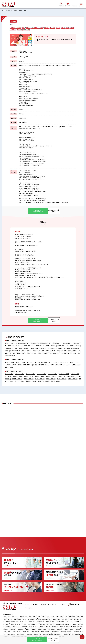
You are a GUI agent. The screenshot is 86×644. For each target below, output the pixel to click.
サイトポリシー (30, 609)
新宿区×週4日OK (27, 351)
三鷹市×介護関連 (28, 379)
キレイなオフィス (37, 28)
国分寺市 (71, 618)
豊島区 (70, 617)
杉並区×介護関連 (13, 377)
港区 (13, 617)
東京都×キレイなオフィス (31, 630)
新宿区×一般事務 (10, 362)
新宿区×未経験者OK (10, 343)
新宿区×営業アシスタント (25, 365)
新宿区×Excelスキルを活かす (56, 348)
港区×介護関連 (9, 374)
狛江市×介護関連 (19, 381)
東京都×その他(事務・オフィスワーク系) (64, 622)
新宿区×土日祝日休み (39, 351)
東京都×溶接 (25, 627)
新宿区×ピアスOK (51, 346)
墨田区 (30, 617)
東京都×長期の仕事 (76, 628)
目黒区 (43, 617)
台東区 (26, 617)
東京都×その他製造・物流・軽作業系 (67, 627)
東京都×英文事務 (41, 622)
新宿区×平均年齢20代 (44, 353)
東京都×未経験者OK (39, 628)
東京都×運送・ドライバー (45, 627)
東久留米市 (10, 620)
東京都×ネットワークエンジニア (71, 623)
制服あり (44, 28)
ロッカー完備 (56, 28)
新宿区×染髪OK (40, 346)
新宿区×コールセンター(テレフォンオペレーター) (55, 362)
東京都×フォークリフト (34, 627)
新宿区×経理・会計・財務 (34, 362)
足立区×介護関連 (35, 377)
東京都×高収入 (58, 628)
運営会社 (43, 605)
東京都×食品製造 (68, 625)
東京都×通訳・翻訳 (50, 622)
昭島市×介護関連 (50, 379)
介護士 (27, 11)
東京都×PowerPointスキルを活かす (14, 633)
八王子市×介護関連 (69, 377)
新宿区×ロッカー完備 (11, 348)
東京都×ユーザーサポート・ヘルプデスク (18, 625)
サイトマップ (52, 605)
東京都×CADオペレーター (33, 625)
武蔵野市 (35, 618)
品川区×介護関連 (41, 374)
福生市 (76, 618)
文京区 (21, 617)
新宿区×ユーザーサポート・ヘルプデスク (67, 365)
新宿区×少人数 (21, 353)
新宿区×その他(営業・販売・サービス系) (44, 365)
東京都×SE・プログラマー (57, 623)
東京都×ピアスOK (6, 632)
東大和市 (4, 620)
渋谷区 (57, 617)
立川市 (30, 618)
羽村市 (20, 620)
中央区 (9, 617)
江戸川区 (20, 618)
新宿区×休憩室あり (24, 348)
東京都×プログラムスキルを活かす (44, 633)
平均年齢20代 (19, 30)
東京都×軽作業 (55, 627)
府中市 (49, 618)
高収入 (24, 28)
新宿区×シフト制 (51, 351)
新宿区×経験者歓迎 (23, 343)
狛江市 (80, 618)
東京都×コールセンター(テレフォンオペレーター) (16, 622)
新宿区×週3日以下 (15, 351)
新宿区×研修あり (67, 343)
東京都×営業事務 (57, 620)
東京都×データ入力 (32, 622)
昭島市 (53, 618)
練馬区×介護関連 (24, 377)
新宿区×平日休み (62, 351)
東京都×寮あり (60, 630)
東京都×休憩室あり (45, 632)
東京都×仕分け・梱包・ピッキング (13, 627)
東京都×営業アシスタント (16, 623)
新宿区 (22, 11)
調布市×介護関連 (61, 379)
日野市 (66, 618)
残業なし (72, 28)
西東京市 (24, 620)
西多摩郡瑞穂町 (31, 620)
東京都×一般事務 (48, 620)
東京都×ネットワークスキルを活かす (60, 633)
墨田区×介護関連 (30, 374)
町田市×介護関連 (72, 379)
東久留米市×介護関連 (44, 381)
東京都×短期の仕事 (66, 628)
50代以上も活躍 (32, 30)
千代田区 (4, 617)
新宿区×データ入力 (75, 362)
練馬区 (7, 618)
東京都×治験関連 (21, 628)
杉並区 (66, 617)
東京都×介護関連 (30, 628)
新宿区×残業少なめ (29, 346)
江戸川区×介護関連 (57, 377)
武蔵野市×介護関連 (17, 379)
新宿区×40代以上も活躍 (70, 353)
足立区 (11, 618)
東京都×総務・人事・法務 (67, 620)
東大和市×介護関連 (31, 381)
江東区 (35, 617)
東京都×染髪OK (78, 630)
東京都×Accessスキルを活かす (29, 633)
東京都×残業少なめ (42, 630)
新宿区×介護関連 (19, 374)
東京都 (17, 11)
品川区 (39, 617)
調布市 (57, 618)
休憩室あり (49, 28)
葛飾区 (15, 618)
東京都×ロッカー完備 (35, 632)
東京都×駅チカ (21, 630)
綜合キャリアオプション (7, 11)
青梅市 (44, 618)
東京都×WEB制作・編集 (45, 623)
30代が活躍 (25, 30)
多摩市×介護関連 (56, 381)
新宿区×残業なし (73, 351)
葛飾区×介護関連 (46, 377)
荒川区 (78, 617)
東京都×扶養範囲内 (69, 630)
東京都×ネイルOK (25, 632)
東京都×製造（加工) (59, 625)
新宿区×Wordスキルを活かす (39, 348)
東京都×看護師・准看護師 (11, 628)
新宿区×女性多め (32, 353)
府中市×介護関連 (39, 379)
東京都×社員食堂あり (55, 632)
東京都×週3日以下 (73, 633)
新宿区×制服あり (56, 343)
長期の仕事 (29, 28)
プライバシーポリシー (32, 605)
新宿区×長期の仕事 (45, 343)
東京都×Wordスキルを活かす (67, 632)
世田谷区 (52, 617)
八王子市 (25, 618)
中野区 (62, 617)
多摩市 (15, 620)
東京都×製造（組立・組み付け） (46, 625)
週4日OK (62, 28)
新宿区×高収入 (34, 343)
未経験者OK (13, 28)
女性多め (12, 30)
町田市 (62, 618)
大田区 (48, 617)
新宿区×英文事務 (12, 365)
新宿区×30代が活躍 (56, 353)
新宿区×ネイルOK (75, 346)
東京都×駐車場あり (52, 630)
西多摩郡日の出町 (39, 620)
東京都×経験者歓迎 (49, 628)
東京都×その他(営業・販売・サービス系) (31, 623)
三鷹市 (40, 618)
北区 (74, 617)
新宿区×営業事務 (21, 362)
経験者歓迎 (19, 28)
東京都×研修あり (13, 630)
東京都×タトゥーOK (16, 632)
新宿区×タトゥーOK (63, 346)
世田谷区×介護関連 (64, 374)
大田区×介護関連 (52, 374)
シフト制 (67, 28)
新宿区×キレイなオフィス (15, 346)
